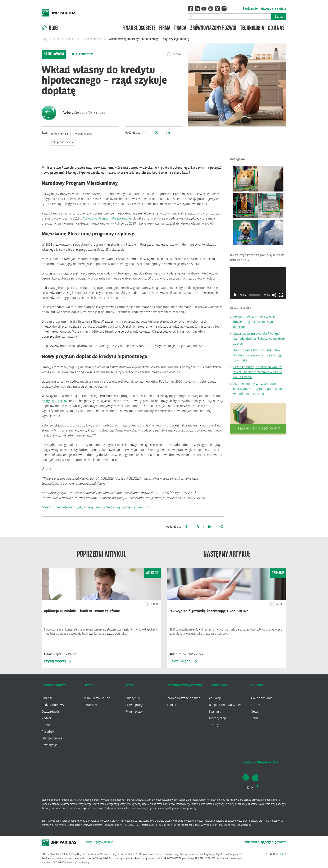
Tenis (255, 719)
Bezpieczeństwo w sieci (226, 705)
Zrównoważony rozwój (213, 28)
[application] (258, 283)
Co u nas (276, 28)
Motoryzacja (218, 719)
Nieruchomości (92, 39)
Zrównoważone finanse (184, 698)
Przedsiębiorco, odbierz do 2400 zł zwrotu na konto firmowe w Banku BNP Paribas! (258, 372)
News (255, 712)
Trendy (214, 725)
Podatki (47, 719)
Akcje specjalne (262, 698)
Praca (180, 28)
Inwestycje (49, 745)
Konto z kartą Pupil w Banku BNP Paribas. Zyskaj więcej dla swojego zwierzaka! (258, 356)
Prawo (46, 725)
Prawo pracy (134, 705)
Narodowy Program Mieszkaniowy (107, 219)
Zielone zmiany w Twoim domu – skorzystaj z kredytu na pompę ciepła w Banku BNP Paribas (260, 389)
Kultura (256, 705)
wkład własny (84, 134)
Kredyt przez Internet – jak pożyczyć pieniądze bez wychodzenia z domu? (95, 508)
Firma (165, 28)
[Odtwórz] (235, 295)
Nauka (172, 705)
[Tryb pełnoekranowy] (281, 295)
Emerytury (133, 698)
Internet (215, 712)
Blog (53, 28)
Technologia (252, 28)
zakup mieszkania (62, 142)
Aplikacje (215, 698)
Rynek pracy (134, 712)
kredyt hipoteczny (54, 401)
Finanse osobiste (139, 28)
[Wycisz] (274, 295)
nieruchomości (60, 134)
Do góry (251, 787)
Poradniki (48, 732)
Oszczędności (51, 712)
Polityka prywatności (99, 842)
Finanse (47, 698)
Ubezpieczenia (52, 739)
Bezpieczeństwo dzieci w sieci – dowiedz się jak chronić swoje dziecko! (256, 322)
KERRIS (283, 854)
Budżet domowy (53, 705)
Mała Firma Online (97, 698)
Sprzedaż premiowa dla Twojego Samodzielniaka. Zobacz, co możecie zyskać (259, 339)
